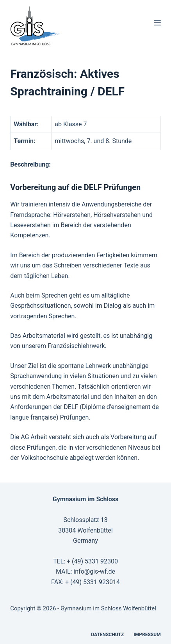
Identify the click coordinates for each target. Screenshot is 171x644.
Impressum (147, 635)
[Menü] (157, 23)
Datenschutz (107, 635)
